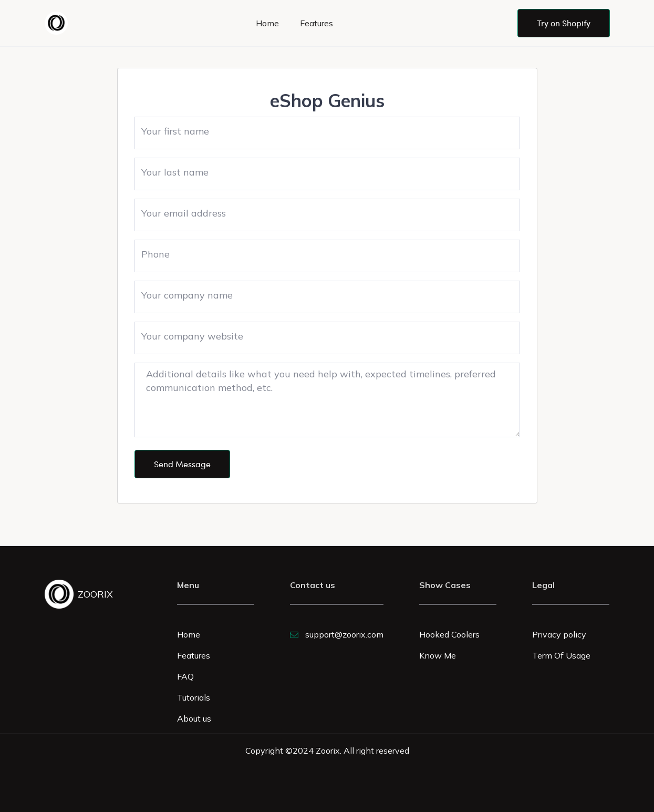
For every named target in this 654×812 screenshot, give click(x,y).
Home (267, 23)
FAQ (185, 676)
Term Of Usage (561, 655)
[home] (58, 23)
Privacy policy (559, 634)
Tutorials (194, 697)
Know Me (438, 655)
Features (316, 23)
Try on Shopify (564, 23)
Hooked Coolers (449, 634)
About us (194, 718)
